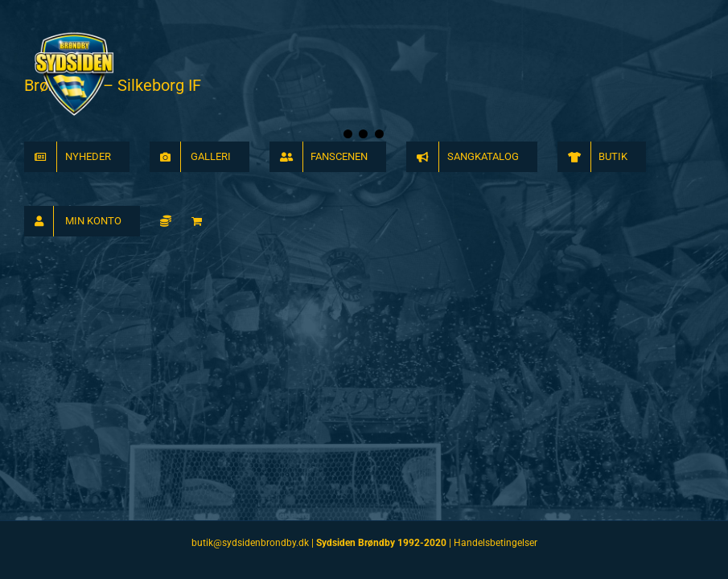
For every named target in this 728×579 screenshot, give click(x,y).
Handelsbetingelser (496, 543)
